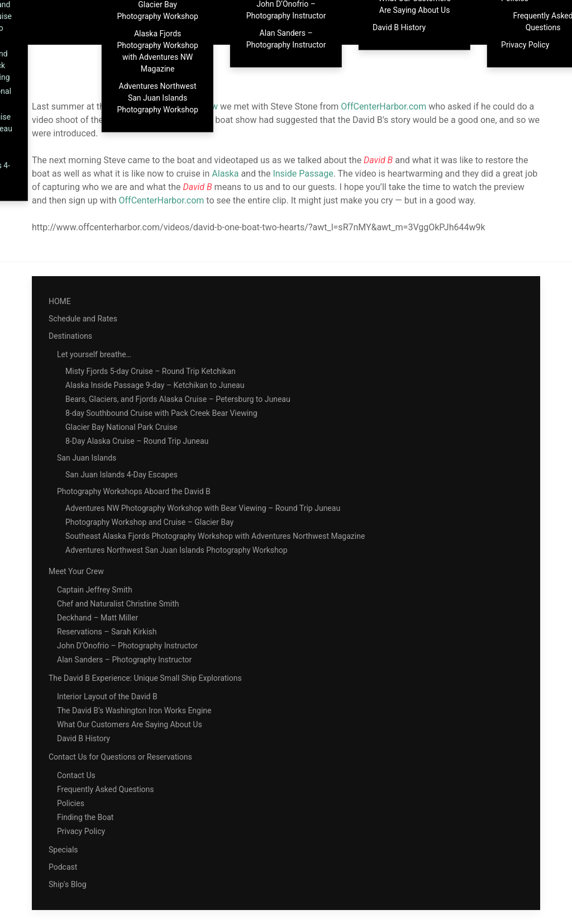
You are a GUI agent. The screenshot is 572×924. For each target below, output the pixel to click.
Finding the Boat (85, 817)
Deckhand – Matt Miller (97, 618)
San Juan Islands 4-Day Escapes (121, 475)
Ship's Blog (68, 884)
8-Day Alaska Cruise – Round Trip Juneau (137, 441)
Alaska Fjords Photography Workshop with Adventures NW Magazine (157, 51)
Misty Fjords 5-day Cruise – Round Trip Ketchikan (151, 371)
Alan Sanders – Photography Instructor (286, 39)
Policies (71, 803)
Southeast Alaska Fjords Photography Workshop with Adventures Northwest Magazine (215, 536)
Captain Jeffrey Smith (95, 590)
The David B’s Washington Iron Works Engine (134, 710)
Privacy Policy (81, 831)
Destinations (70, 336)
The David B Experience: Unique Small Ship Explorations (145, 678)
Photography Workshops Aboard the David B (134, 491)
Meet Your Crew (76, 571)
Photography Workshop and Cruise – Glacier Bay (149, 522)
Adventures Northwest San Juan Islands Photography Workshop (157, 98)
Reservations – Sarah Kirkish (107, 632)
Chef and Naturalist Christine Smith (118, 604)
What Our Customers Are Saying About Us (130, 724)
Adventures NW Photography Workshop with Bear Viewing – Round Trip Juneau (203, 508)
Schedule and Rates (83, 319)
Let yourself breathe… (94, 354)
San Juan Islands (87, 458)
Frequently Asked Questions (106, 789)
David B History (399, 27)
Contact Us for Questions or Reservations (120, 757)
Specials (63, 850)
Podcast (63, 867)
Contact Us (76, 775)
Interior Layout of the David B (107, 696)
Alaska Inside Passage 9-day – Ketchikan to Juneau (155, 385)
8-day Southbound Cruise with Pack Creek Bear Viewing (161, 413)
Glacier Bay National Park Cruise (121, 427)
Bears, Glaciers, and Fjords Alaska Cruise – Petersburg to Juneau (178, 399)
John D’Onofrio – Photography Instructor (127, 646)
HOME (60, 301)
